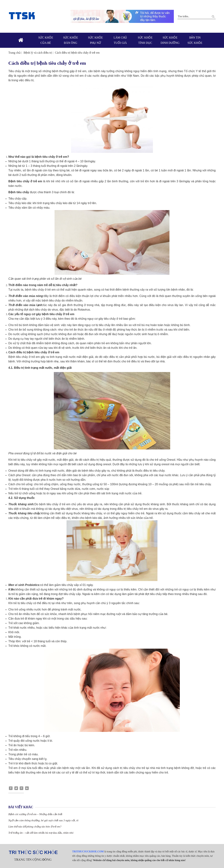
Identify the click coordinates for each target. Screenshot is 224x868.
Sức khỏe (46, 41)
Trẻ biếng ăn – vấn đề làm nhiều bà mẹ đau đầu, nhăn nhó (41, 833)
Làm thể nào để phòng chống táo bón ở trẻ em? (35, 827)
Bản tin (195, 41)
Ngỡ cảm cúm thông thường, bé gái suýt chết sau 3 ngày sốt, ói (43, 820)
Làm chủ (120, 41)
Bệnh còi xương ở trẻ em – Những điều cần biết (35, 814)
